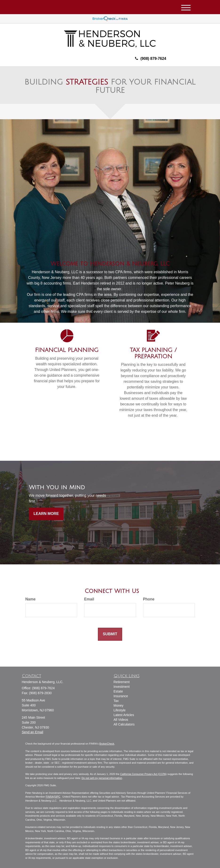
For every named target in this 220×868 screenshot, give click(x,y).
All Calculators (124, 724)
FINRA (50, 797)
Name (31, 599)
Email (89, 599)
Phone (149, 599)
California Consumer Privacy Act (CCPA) (144, 774)
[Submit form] (110, 634)
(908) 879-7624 (151, 59)
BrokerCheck (107, 744)
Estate (118, 691)
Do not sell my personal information (102, 778)
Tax (116, 701)
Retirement (122, 682)
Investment (122, 687)
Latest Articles (124, 715)
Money (119, 705)
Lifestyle (120, 710)
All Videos (121, 720)
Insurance (121, 696)
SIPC (57, 797)
